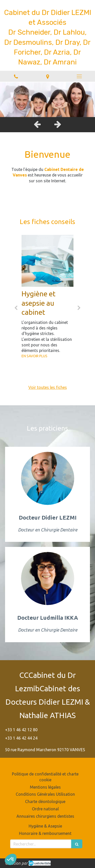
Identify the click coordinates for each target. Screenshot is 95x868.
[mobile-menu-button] (79, 76)
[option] (48, 99)
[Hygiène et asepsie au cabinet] (48, 261)
